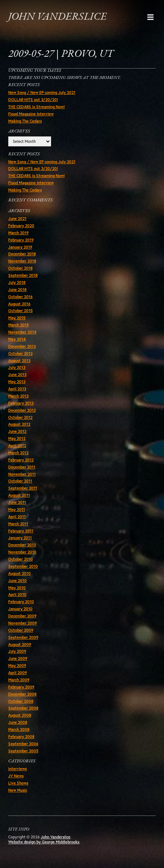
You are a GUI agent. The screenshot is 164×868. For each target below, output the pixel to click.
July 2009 (17, 651)
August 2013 (19, 361)
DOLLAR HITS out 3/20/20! (33, 100)
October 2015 (20, 311)
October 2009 (21, 630)
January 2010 (20, 609)
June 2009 (18, 658)
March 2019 (18, 233)
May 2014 (17, 339)
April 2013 (17, 389)
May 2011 (17, 510)
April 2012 (17, 446)
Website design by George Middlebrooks (44, 842)
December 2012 (22, 410)
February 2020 (21, 226)
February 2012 (21, 460)
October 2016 (20, 297)
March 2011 (18, 524)
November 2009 (23, 623)
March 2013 (18, 396)
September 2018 (23, 275)
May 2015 (17, 318)
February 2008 (21, 737)
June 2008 (18, 722)
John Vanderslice (57, 17)
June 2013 (17, 375)
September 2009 (23, 637)
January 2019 (20, 247)
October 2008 (21, 701)
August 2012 (19, 424)
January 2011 (20, 538)
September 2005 (23, 751)
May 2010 (17, 588)
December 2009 (22, 616)
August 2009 (20, 644)
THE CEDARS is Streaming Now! (36, 107)
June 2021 (17, 219)
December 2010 (22, 545)
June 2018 (17, 290)
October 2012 (20, 417)
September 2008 (23, 708)
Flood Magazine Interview (31, 114)
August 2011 (19, 495)
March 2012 (18, 453)
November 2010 (22, 552)
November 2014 (22, 332)
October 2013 (20, 353)
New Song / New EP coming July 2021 (42, 92)
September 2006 (23, 744)
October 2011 (20, 481)
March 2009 (19, 680)
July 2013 (17, 367)
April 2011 (17, 517)
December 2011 (22, 467)
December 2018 (22, 254)
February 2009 (21, 687)
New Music (18, 790)
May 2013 (17, 382)
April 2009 (18, 673)
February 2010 (21, 602)
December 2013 (22, 346)
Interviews (18, 769)
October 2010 (21, 559)
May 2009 (17, 666)
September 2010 (23, 566)
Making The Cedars (25, 121)
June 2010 (18, 581)
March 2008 (19, 729)
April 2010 (17, 594)
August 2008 (20, 715)
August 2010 (19, 573)
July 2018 (17, 282)
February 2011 (21, 531)
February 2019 (21, 240)
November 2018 (22, 261)
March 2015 (18, 325)
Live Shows (18, 783)
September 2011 (23, 488)
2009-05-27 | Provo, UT (61, 54)
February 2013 (21, 403)
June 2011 (17, 502)
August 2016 (19, 304)
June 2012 (17, 431)
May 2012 (17, 438)
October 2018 (20, 268)
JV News (16, 776)
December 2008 (22, 694)
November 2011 (22, 474)
